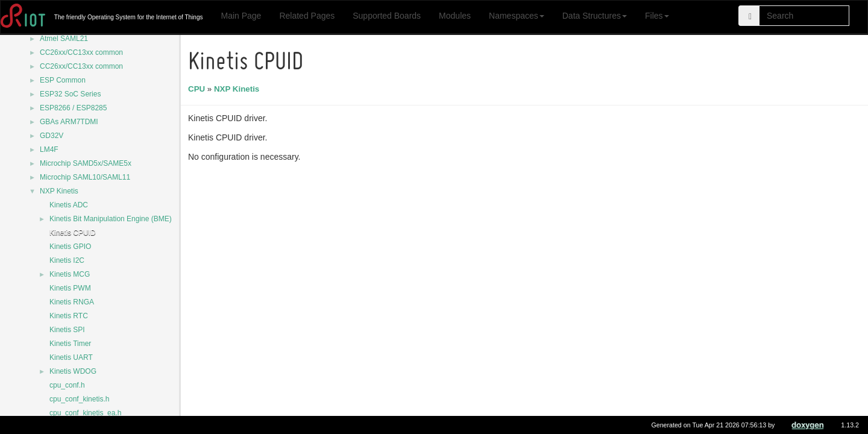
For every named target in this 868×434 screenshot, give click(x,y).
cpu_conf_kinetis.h (79, 399)
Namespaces (517, 16)
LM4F (49, 149)
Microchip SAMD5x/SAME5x (86, 163)
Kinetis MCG (70, 274)
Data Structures (595, 16)
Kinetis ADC (69, 205)
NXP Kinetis (59, 191)
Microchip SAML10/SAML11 (85, 177)
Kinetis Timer (70, 344)
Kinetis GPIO (70, 247)
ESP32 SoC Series (70, 94)
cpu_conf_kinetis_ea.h (85, 413)
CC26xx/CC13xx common (81, 52)
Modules (455, 16)
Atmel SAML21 (64, 39)
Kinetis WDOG (73, 371)
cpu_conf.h (67, 385)
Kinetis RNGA (72, 302)
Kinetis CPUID (73, 233)
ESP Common (63, 80)
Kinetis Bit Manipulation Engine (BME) (111, 219)
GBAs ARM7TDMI (69, 122)
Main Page (241, 16)
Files (657, 16)
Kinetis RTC (69, 316)
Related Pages (307, 16)
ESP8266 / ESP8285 (73, 108)
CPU (198, 89)
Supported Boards (387, 16)
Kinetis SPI (67, 330)
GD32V (52, 136)
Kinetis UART (71, 357)
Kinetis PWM (70, 288)
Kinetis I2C (67, 260)
